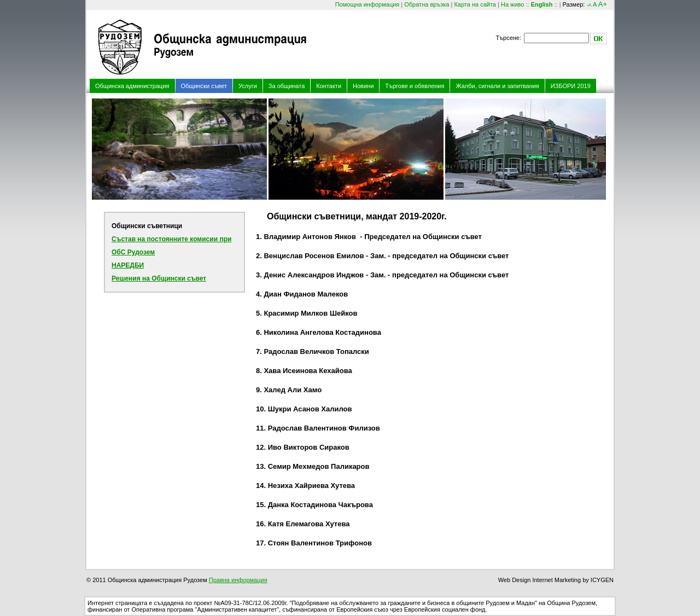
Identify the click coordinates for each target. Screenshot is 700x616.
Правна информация (238, 580)
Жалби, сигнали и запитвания (497, 86)
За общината (287, 86)
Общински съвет (204, 86)
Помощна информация (367, 4)
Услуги (248, 86)
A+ (603, 4)
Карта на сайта (475, 4)
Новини (363, 86)
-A (589, 5)
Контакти (329, 86)
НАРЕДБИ (128, 265)
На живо (512, 4)
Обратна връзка (427, 4)
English (542, 4)
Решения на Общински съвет (159, 278)
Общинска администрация (132, 86)
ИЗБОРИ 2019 (571, 86)
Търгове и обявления (415, 86)
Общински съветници (147, 226)
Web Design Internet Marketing (539, 580)
